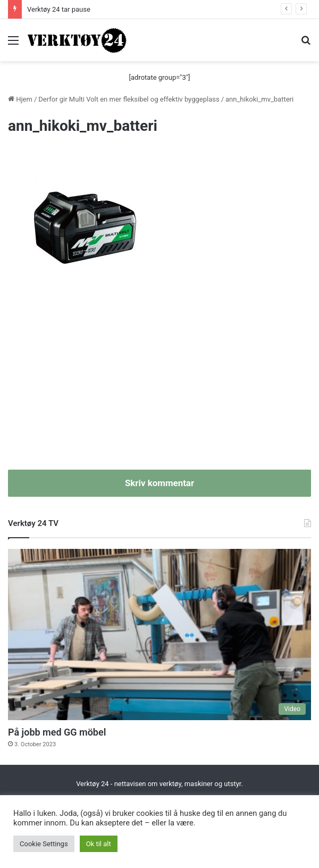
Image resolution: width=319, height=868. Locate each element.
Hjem (20, 99)
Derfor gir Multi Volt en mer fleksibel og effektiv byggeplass (129, 99)
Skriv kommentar (159, 483)
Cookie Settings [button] (44, 844)
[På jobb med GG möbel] (159, 635)
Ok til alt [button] (99, 844)
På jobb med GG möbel (57, 732)
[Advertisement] (159, 379)
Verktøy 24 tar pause (59, 9)
